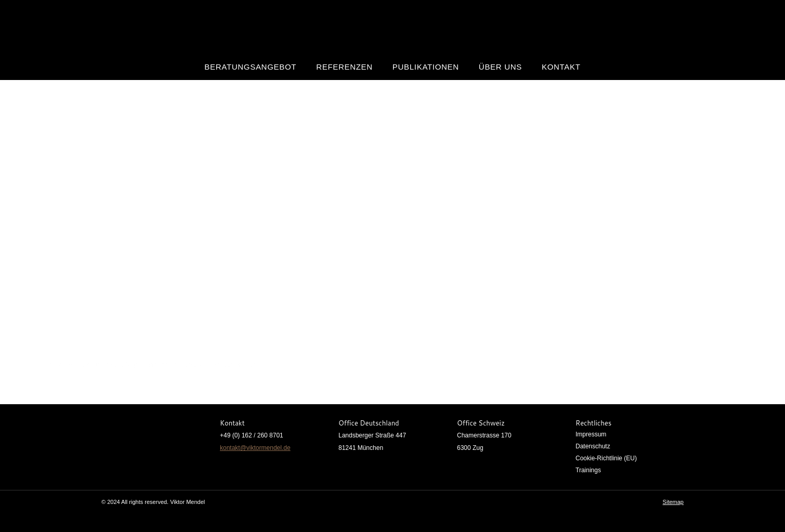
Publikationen (426, 67)
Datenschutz (593, 446)
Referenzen (344, 67)
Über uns (500, 67)
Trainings (588, 470)
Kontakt (561, 67)
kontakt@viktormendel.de (255, 448)
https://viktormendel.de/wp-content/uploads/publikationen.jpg (151, 364)
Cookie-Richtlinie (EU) (606, 458)
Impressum (591, 434)
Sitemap (673, 502)
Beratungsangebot (250, 67)
